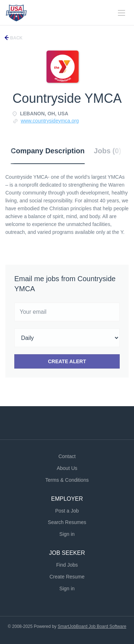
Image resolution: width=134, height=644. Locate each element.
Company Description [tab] (48, 151)
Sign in (67, 534)
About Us (67, 468)
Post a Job (67, 511)
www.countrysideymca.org (50, 121)
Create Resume (67, 577)
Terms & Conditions (67, 480)
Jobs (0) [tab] (108, 151)
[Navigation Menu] (121, 13)
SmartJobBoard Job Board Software (92, 626)
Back (16, 38)
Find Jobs (67, 565)
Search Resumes (67, 522)
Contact (67, 456)
